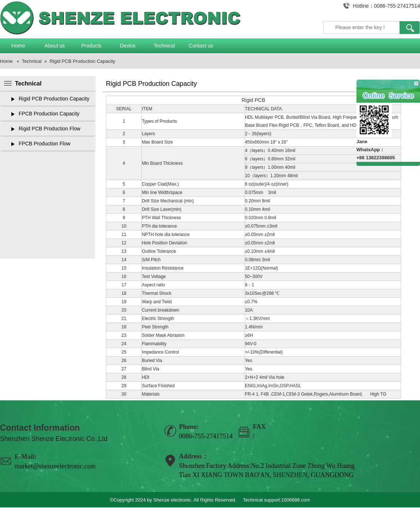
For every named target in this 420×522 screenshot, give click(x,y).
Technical (164, 46)
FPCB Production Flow (45, 144)
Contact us (201, 46)
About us (55, 46)
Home (18, 46)
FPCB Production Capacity (49, 114)
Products (91, 46)
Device (128, 46)
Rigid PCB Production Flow (49, 129)
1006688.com (296, 500)
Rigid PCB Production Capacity (83, 61)
